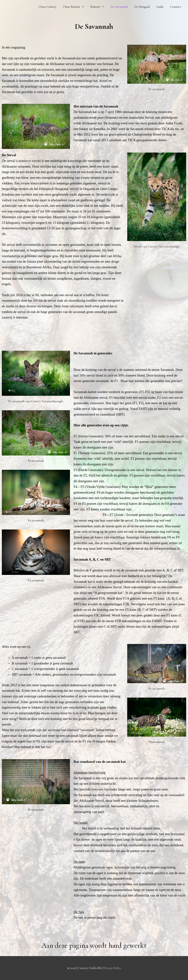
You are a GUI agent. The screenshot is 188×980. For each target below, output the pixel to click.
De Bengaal (142, 7)
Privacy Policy (112, 968)
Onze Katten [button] (72, 7)
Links (160, 7)
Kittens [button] (95, 7)
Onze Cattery (48, 7)
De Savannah (119, 7)
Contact (176, 7)
